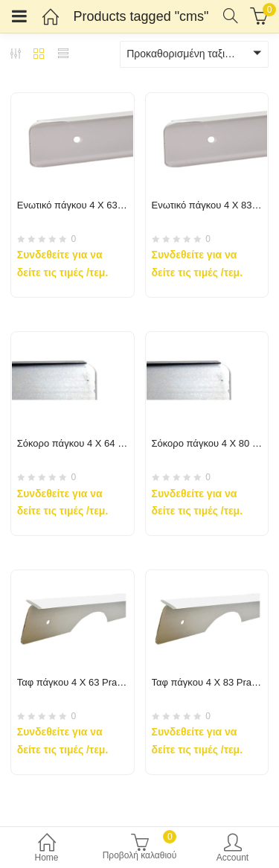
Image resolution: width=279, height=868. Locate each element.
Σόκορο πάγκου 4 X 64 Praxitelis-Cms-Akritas (115, 443)
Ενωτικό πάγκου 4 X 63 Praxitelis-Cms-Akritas (116, 205)
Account (232, 849)
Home (46, 849)
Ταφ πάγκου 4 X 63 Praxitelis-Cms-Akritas (107, 682)
